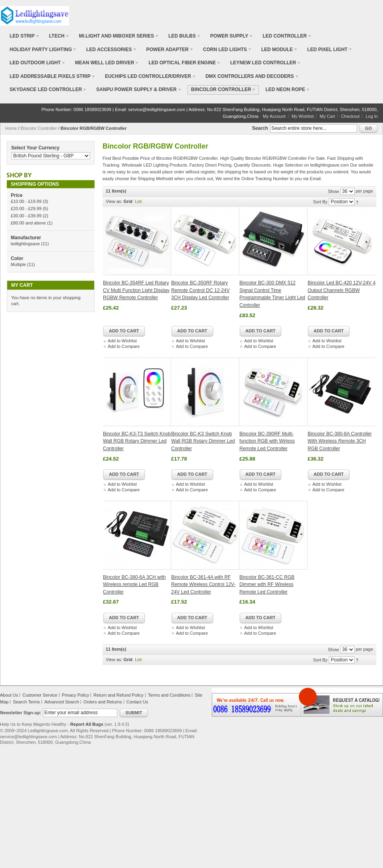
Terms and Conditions (169, 695)
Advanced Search (62, 702)
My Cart (327, 116)
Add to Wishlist (122, 341)
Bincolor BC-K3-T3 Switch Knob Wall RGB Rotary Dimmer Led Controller (137, 441)
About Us (9, 695)
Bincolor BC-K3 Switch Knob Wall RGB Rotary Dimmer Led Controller (203, 441)
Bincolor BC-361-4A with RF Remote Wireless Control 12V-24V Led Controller (203, 585)
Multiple (18, 264)
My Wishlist (303, 116)
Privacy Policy (75, 695)
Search (260, 128)
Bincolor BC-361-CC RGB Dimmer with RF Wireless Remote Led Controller (267, 585)
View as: (114, 201)
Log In (372, 116)
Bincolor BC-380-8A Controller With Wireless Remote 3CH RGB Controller (340, 441)
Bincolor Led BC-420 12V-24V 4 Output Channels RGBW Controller (342, 290)
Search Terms (26, 702)
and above (28, 223)
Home (11, 128)
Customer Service (40, 695)
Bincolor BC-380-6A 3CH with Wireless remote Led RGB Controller (134, 585)
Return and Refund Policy (118, 695)
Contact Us (137, 702)
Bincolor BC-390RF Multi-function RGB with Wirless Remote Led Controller (267, 441)
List (138, 201)
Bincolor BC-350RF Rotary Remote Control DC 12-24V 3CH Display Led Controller (200, 290)
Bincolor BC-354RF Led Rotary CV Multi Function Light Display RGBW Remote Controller (136, 290)
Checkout (350, 116)
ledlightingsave (25, 244)
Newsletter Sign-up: (21, 713)
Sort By (320, 202)
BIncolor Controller (39, 128)
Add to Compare (124, 346)
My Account (274, 116)
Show (334, 191)
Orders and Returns (103, 702)
